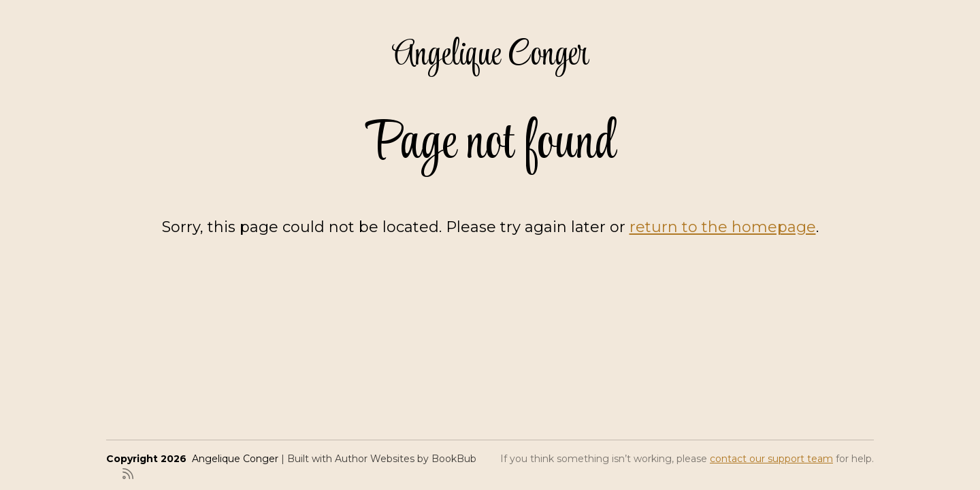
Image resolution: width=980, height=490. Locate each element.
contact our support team (771, 459)
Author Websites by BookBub (406, 459)
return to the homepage (723, 227)
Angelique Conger (490, 55)
